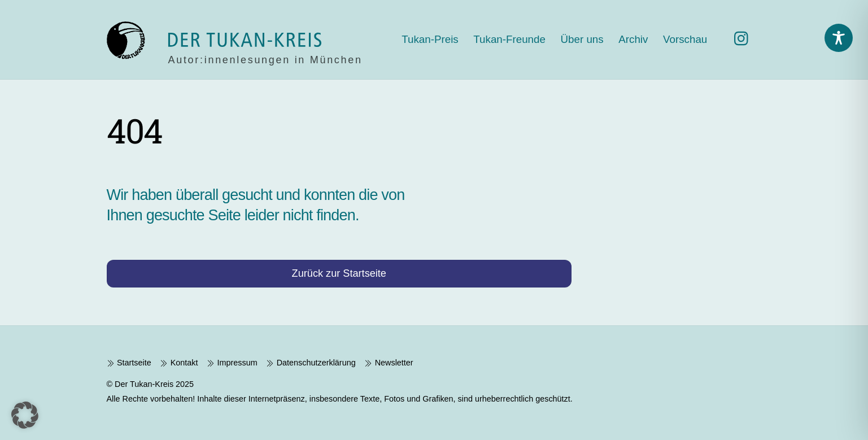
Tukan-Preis (430, 39)
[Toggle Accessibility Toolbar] (839, 38)
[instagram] (744, 39)
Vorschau (685, 39)
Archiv (633, 39)
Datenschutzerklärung (311, 363)
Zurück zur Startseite (339, 273)
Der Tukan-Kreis (144, 384)
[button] (25, 415)
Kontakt (179, 363)
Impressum (232, 363)
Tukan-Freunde (509, 39)
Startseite (129, 363)
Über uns (582, 39)
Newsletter (389, 363)
